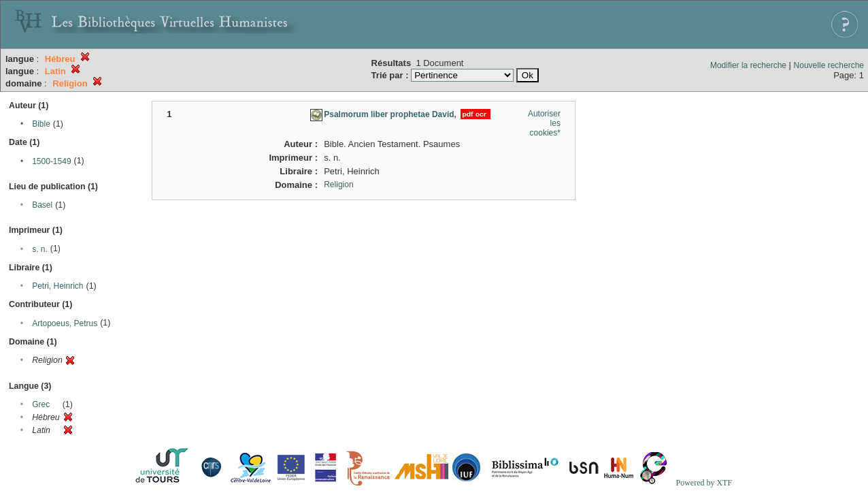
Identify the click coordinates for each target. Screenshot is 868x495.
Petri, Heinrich (57, 286)
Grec (41, 404)
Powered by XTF (704, 483)
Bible (41, 124)
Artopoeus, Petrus (65, 323)
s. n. (40, 249)
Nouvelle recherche (829, 65)
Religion (338, 185)
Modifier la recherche (748, 65)
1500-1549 (51, 161)
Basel (42, 205)
